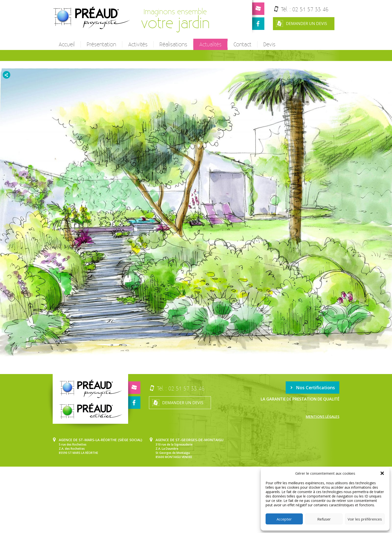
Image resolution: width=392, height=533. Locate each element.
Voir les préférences (365, 519)
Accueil (67, 44)
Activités (138, 44)
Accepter (284, 519)
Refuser (324, 519)
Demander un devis (301, 24)
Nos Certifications (312, 388)
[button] (382, 473)
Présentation (101, 44)
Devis (269, 44)
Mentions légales (323, 417)
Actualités (210, 44)
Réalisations (173, 44)
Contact (242, 44)
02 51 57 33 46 (310, 9)
